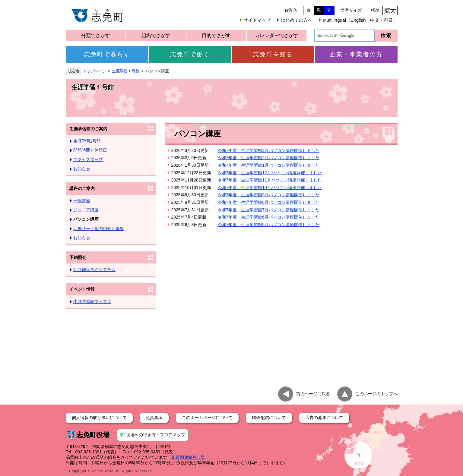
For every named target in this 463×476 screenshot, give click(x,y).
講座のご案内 (82, 188)
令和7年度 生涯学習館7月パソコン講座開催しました (269, 210)
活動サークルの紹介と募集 (99, 229)
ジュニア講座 (86, 210)
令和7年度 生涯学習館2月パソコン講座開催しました (269, 158)
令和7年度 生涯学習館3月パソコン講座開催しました (269, 150)
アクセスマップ (88, 159)
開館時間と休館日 (90, 150)
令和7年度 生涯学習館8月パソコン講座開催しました (269, 202)
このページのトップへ (376, 393)
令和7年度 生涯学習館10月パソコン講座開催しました (270, 188)
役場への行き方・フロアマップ (156, 435)
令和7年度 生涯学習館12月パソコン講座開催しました (270, 173)
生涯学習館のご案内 (88, 129)
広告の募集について (324, 418)
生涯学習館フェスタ (92, 301)
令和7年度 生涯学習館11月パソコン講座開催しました (270, 180)
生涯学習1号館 (87, 141)
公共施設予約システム (94, 270)
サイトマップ (257, 20)
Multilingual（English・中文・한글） (360, 20)
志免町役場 (93, 435)
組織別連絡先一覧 (188, 457)
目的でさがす (216, 35)
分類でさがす (96, 35)
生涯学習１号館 (126, 71)
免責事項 (154, 418)
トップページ (94, 71)
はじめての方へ (297, 20)
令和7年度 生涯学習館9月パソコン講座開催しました (269, 195)
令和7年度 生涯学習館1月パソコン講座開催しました (269, 165)
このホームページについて (207, 418)
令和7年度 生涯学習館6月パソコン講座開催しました (269, 217)
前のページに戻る (313, 393)
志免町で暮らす (107, 54)
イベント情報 (82, 289)
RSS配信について (269, 418)
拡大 (390, 11)
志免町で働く (190, 54)
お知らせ (82, 169)
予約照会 (78, 257)
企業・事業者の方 (356, 54)
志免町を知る (273, 54)
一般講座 (82, 201)
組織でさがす (156, 35)
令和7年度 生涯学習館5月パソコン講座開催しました (269, 225)
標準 (375, 10)
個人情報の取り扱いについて (99, 418)
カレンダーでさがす (277, 35)
